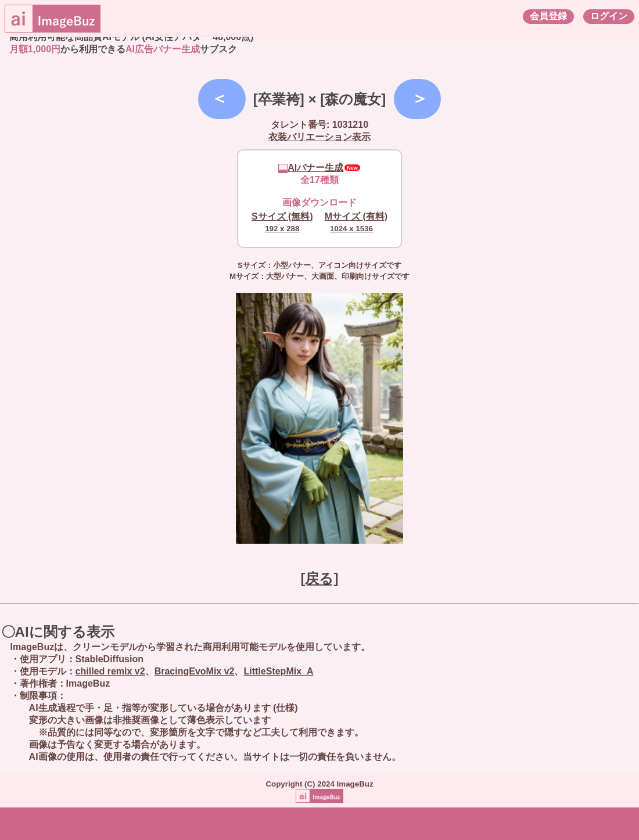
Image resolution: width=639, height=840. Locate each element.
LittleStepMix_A (278, 671)
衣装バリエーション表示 (319, 137)
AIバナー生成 (311, 168)
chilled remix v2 (110, 671)
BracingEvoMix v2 (195, 671)
